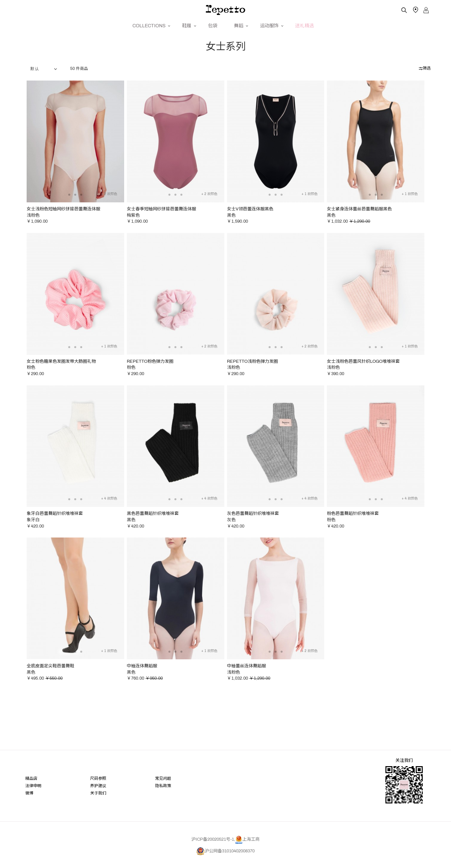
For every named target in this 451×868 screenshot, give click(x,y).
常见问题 (163, 787)
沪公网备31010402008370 (225, 860)
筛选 (425, 78)
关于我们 (98, 802)
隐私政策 (163, 794)
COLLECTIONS (149, 26)
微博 (29, 802)
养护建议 (98, 794)
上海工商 (247, 849)
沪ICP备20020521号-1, (213, 849)
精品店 (31, 787)
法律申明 (33, 794)
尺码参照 (98, 787)
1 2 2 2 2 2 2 (45, 78)
